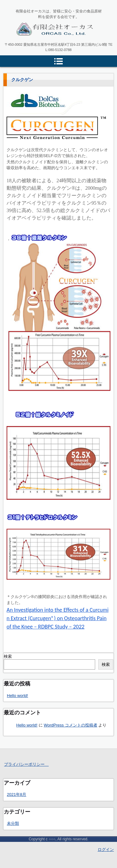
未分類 (13, 823)
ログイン (106, 849)
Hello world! (17, 696)
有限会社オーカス (39, 43)
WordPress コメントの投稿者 (71, 725)
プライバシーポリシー (26, 764)
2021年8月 (17, 794)
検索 (8, 656)
